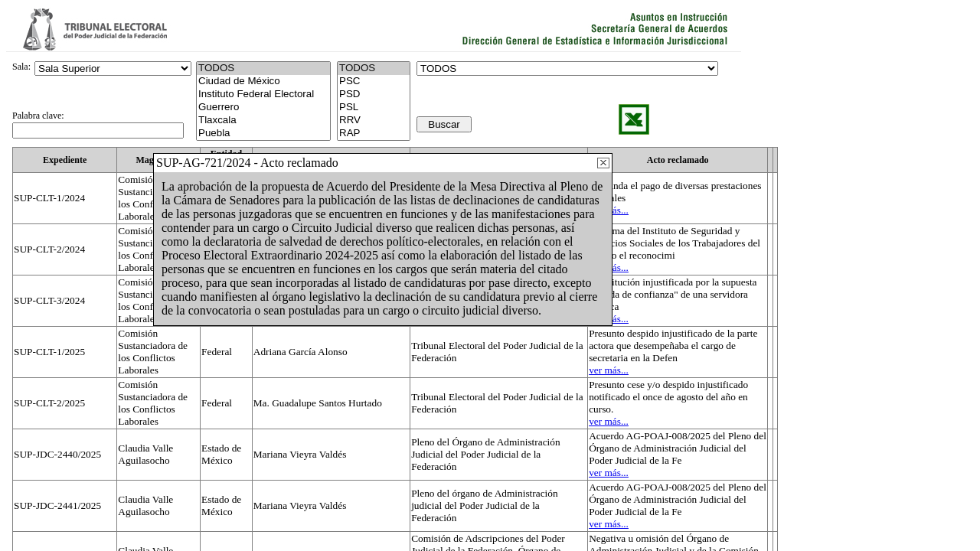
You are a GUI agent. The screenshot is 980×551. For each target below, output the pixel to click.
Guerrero (263, 108)
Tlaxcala (263, 121)
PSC (374, 82)
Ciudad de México (263, 82)
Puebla (263, 134)
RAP (374, 134)
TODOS (374, 68)
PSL (374, 108)
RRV (374, 121)
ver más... (609, 370)
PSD (374, 95)
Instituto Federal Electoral (263, 95)
